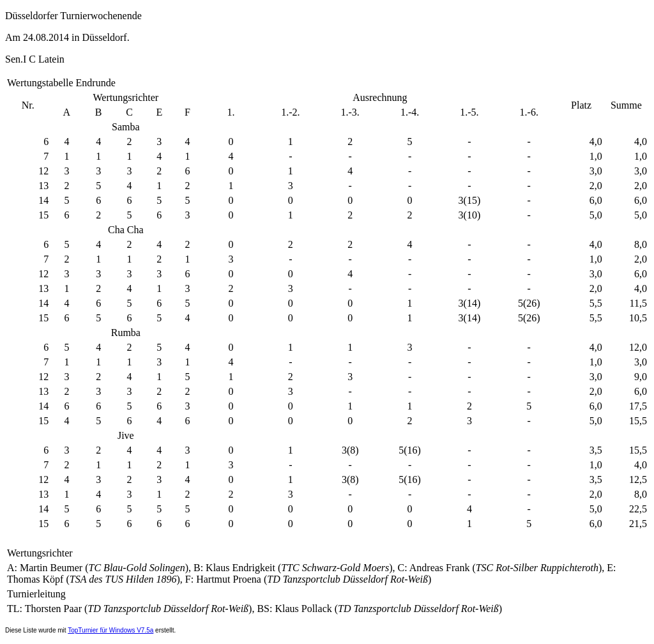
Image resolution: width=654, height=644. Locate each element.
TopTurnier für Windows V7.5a (110, 630)
